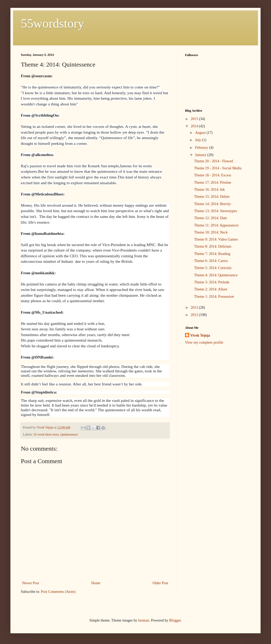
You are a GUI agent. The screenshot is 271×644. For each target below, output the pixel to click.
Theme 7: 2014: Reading (212, 254)
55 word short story (46, 434)
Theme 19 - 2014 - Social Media (218, 168)
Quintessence (69, 434)
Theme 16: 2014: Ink (210, 190)
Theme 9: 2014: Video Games (216, 239)
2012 (195, 315)
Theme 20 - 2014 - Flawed (214, 161)
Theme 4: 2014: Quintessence (216, 275)
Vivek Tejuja (200, 335)
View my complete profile (204, 342)
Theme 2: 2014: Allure (211, 289)
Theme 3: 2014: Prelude (212, 282)
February (202, 148)
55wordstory (53, 23)
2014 (195, 126)
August (201, 133)
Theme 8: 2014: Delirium (213, 246)
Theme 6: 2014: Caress (211, 261)
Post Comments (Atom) (58, 592)
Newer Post (31, 583)
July (198, 140)
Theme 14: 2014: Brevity (213, 204)
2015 (195, 119)
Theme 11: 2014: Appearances (216, 225)
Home (96, 583)
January (201, 155)
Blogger (175, 620)
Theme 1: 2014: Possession (214, 297)
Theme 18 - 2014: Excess (213, 175)
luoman (144, 620)
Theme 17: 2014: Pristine (213, 183)
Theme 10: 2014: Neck (211, 232)
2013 (195, 308)
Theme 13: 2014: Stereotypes (215, 211)
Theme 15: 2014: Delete (212, 197)
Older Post (161, 583)
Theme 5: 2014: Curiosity (213, 268)
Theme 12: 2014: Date (211, 218)
